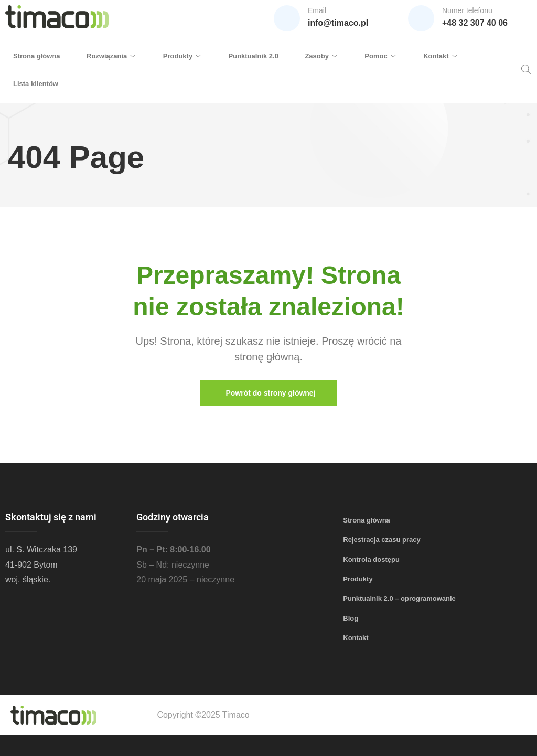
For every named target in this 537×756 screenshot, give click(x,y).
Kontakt (436, 56)
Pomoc (376, 56)
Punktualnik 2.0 (254, 56)
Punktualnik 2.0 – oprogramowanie (399, 598)
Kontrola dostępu (371, 560)
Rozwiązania (107, 56)
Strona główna (37, 56)
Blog (351, 618)
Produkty (178, 56)
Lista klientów (36, 84)
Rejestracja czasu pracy (382, 540)
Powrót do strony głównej (270, 393)
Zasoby (317, 56)
